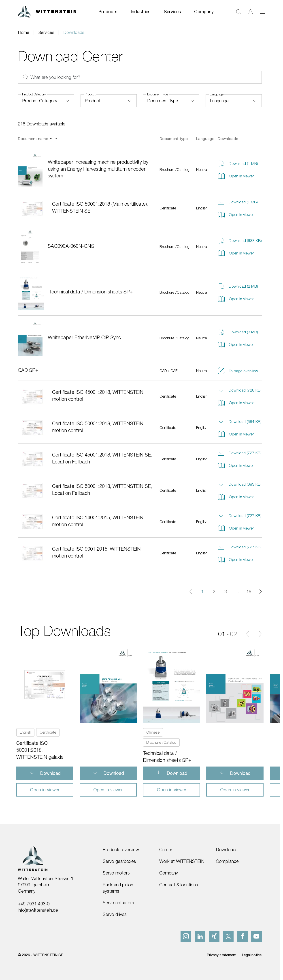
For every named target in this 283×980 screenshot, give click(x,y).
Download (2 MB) (238, 286)
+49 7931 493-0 (34, 904)
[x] (228, 936)
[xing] (214, 936)
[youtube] (256, 936)
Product (90, 94)
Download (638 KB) (240, 241)
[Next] (260, 634)
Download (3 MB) (238, 332)
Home (24, 32)
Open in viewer (236, 176)
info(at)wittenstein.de (38, 910)
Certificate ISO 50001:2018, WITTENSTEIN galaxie (40, 750)
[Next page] (260, 592)
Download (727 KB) (240, 453)
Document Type (158, 94)
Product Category (34, 94)
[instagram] (186, 936)
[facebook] (242, 936)
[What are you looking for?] (140, 77)
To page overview (238, 371)
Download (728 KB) (240, 390)
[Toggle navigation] (262, 12)
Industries (140, 11)
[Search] (238, 12)
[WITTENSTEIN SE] (47, 11)
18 (249, 591)
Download (50, 773)
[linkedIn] (200, 936)
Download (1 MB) (238, 164)
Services (172, 11)
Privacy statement (222, 955)
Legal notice (252, 955)
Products (108, 11)
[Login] (251, 12)
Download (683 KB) (240, 484)
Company (204, 11)
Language (217, 94)
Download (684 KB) (240, 422)
